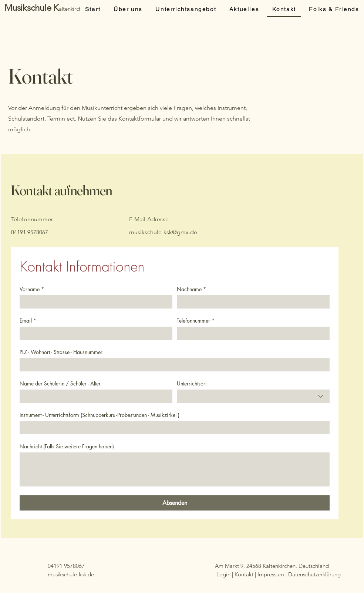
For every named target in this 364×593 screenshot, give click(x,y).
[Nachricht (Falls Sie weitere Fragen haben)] (175, 469)
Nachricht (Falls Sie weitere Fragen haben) (67, 446)
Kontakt (244, 574)
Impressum (272, 574)
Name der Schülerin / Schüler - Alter (60, 383)
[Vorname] (94, 302)
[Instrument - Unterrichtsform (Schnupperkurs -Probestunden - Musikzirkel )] (172, 428)
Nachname (191, 289)
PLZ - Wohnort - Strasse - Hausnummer (61, 352)
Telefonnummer (196, 321)
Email (28, 321)
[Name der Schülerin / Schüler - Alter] (94, 396)
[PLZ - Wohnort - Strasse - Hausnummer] (172, 365)
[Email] (94, 333)
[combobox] (253, 396)
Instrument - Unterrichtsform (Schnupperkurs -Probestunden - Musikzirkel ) (100, 415)
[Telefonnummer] (251, 333)
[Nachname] (251, 302)
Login (223, 574)
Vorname (32, 289)
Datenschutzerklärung (314, 574)
